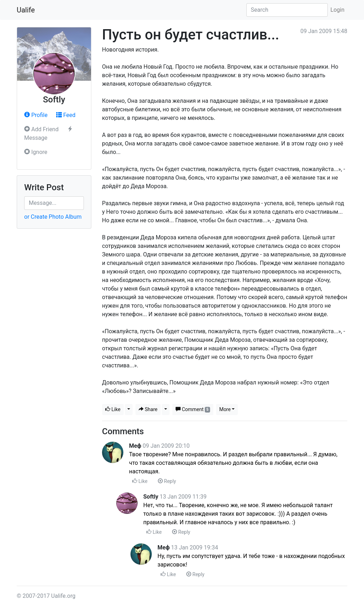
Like (113, 409)
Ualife (26, 10)
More (225, 409)
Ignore (36, 152)
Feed (66, 115)
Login (338, 10)
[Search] (287, 10)
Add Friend (41, 129)
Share (148, 409)
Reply (167, 481)
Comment (193, 410)
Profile (36, 115)
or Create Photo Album (53, 217)
